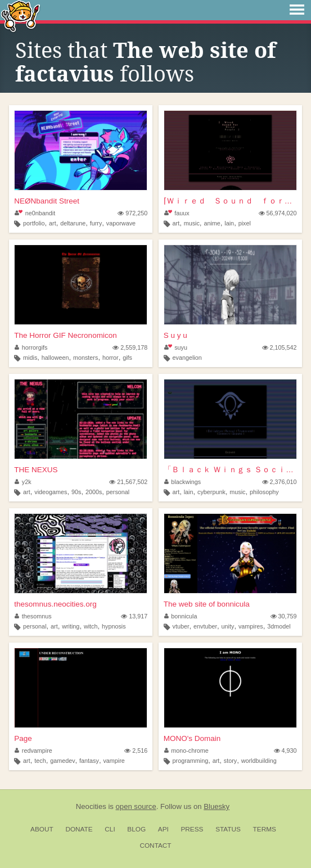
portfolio (34, 223)
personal (118, 492)
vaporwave (121, 223)
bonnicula (181, 616)
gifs (127, 358)
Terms (265, 829)
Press (192, 829)
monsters (85, 358)
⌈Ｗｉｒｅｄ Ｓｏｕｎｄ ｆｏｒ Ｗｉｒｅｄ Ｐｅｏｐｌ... (230, 201)
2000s (94, 492)
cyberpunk (211, 492)
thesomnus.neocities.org (55, 604)
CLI (110, 829)
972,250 (132, 213)
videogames (51, 492)
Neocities (91, 806)
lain (229, 223)
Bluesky (217, 806)
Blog (136, 829)
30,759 (284, 616)
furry (96, 223)
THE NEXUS (36, 470)
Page (23, 738)
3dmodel (279, 626)
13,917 (134, 616)
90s (76, 492)
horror (111, 358)
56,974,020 (278, 213)
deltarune (73, 223)
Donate (79, 829)
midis (30, 358)
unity (228, 626)
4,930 (285, 751)
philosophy (264, 492)
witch (91, 626)
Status (228, 829)
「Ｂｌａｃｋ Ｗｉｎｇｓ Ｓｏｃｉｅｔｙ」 (230, 470)
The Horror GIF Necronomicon (65, 335)
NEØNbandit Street (47, 201)
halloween (55, 358)
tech (40, 761)
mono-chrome (186, 751)
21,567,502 (128, 482)
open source (136, 806)
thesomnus (33, 616)
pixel (245, 223)
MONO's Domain (192, 738)
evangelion (187, 358)
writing (71, 626)
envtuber (205, 626)
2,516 (136, 751)
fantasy (89, 761)
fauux (177, 213)
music (192, 223)
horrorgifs (31, 347)
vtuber (181, 626)
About (42, 829)
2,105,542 (280, 347)
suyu (176, 347)
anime (212, 223)
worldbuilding (259, 761)
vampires (251, 626)
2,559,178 (130, 347)
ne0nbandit (35, 213)
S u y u (175, 335)
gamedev (62, 761)
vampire (114, 761)
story (230, 761)
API (163, 829)
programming (191, 761)
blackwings (182, 482)
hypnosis (114, 626)
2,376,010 (280, 482)
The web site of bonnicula (207, 604)
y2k (23, 482)
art (53, 223)
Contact (155, 846)
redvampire (33, 751)
